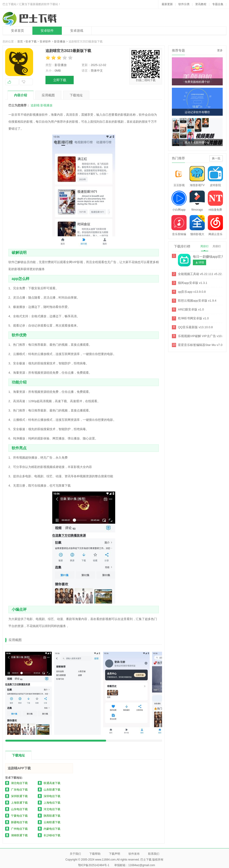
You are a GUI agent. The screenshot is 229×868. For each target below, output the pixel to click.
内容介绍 (21, 95)
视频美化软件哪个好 (197, 143)
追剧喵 (35, 105)
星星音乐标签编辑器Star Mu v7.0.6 (201, 345)
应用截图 (48, 95)
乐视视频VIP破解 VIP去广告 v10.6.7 (202, 336)
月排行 (217, 246)
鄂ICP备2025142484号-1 (94, 865)
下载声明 (114, 854)
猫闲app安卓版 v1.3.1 (193, 283)
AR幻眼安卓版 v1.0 (191, 309)
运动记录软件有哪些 (197, 112)
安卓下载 (31, 42)
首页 (20, 42)
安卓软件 (47, 31)
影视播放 (46, 105)
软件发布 (134, 854)
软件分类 (184, 4)
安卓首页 (17, 31)
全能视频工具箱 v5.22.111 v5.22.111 (203, 274)
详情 (201, 262)
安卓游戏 (77, 31)
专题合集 (218, 4)
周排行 (205, 246)
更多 (220, 50)
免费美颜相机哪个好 (197, 82)
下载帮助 (95, 854)
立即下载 (60, 80)
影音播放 (60, 42)
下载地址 (76, 95)
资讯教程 (201, 4)
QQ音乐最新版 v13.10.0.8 (195, 327)
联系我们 (154, 854)
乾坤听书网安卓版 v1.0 (193, 318)
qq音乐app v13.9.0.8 (192, 292)
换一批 (216, 158)
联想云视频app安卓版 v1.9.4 (197, 301)
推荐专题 (178, 50)
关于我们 (75, 854)
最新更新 (167, 4)
